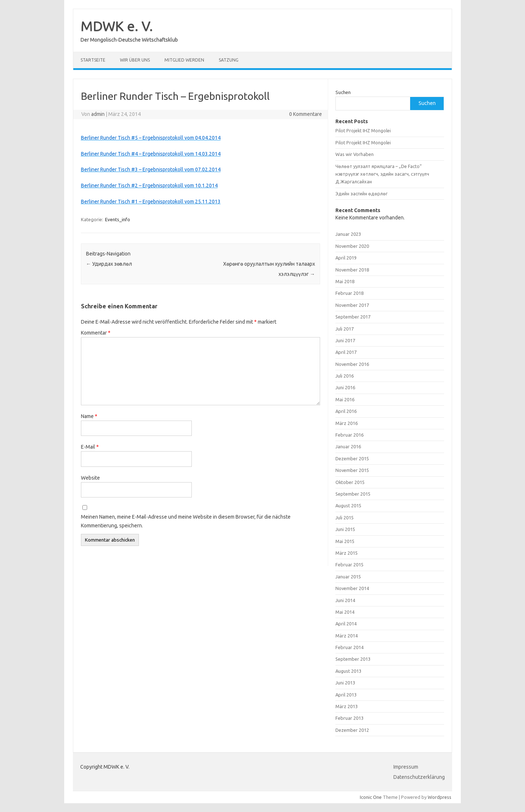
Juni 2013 (345, 683)
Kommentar (96, 333)
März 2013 (347, 706)
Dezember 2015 (352, 458)
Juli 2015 (345, 518)
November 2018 (352, 270)
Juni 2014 (345, 600)
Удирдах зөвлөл (109, 264)
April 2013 (346, 695)
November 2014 (352, 588)
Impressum (406, 767)
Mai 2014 (345, 612)
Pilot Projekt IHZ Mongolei (363, 130)
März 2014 (347, 636)
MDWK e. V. (117, 26)
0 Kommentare (306, 114)
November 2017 (352, 305)
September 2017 (353, 317)
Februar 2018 (349, 293)
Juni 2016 (345, 387)
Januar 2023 (348, 234)
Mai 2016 (345, 399)
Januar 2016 (348, 446)
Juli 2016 (345, 376)
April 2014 (346, 624)
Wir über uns (135, 60)
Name (89, 416)
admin (98, 114)
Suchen (343, 92)
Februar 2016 (349, 435)
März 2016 (347, 423)
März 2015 (347, 553)
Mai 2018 (345, 281)
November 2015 (352, 470)
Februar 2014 (349, 647)
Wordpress (440, 797)
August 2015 (348, 505)
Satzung (229, 60)
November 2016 (352, 364)
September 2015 (353, 494)
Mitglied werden (184, 60)
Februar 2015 (349, 565)
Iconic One (371, 797)
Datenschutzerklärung (419, 777)
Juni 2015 (345, 529)
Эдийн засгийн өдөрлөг (361, 194)
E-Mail (90, 447)
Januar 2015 (348, 577)
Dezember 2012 (352, 730)
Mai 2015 (345, 541)
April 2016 (346, 411)
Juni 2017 (345, 340)
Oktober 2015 (350, 482)
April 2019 (346, 258)
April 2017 (346, 352)
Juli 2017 (345, 329)
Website (90, 478)
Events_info (118, 219)
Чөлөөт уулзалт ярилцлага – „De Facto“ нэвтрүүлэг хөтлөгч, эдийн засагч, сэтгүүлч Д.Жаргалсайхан (382, 174)
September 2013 (353, 659)
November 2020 (352, 246)
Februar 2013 (349, 718)
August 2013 (348, 671)
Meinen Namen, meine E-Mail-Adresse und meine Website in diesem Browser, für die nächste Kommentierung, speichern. (186, 521)
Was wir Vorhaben (355, 154)
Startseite (93, 60)
